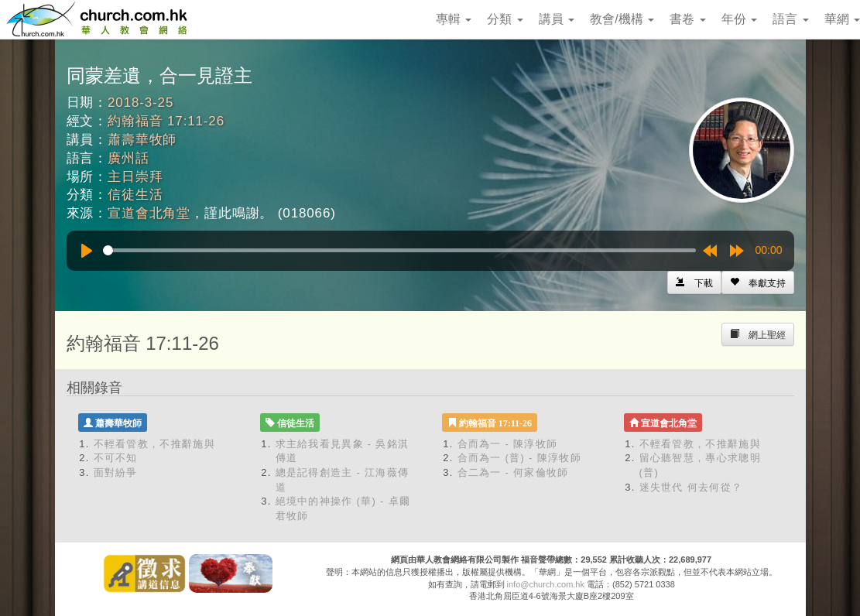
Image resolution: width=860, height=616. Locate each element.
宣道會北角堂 (149, 213)
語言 (790, 19)
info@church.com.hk (546, 584)
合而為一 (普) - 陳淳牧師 (519, 458)
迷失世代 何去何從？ (691, 487)
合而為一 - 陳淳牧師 (508, 444)
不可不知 (116, 458)
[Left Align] (758, 282)
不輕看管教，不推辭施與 (154, 444)
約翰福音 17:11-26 (166, 121)
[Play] (87, 251)
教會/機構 (622, 19)
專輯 (454, 19)
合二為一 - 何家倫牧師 (513, 472)
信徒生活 (135, 195)
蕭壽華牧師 (142, 140)
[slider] (399, 250)
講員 (557, 19)
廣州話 (128, 158)
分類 (505, 19)
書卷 (687, 19)
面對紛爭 (116, 472)
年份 (739, 19)
